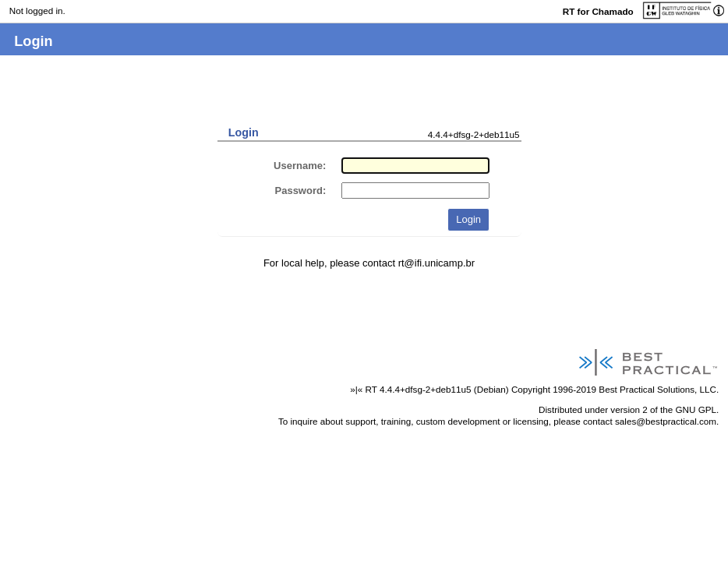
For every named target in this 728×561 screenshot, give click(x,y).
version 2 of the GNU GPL (663, 409)
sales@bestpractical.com (666, 421)
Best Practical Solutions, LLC (657, 389)
